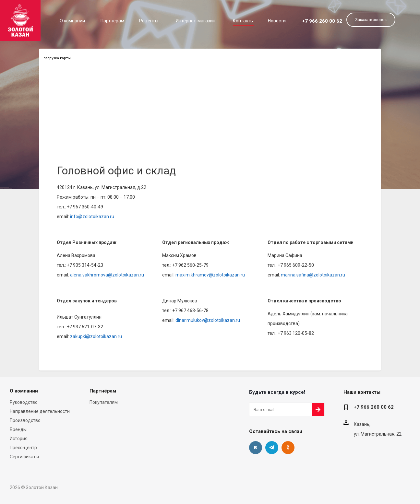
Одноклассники (288, 448)
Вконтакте (256, 448)
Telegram (272, 448)
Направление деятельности (40, 411)
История (19, 439)
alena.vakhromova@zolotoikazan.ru (107, 275)
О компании (24, 391)
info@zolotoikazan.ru (92, 217)
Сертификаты (24, 457)
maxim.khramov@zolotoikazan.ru (210, 275)
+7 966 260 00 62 (322, 21)
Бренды (18, 429)
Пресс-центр (23, 448)
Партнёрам (103, 391)
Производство (25, 420)
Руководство (24, 402)
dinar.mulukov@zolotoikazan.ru (207, 320)
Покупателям (104, 402)
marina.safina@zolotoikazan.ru (312, 275)
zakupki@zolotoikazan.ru (96, 336)
